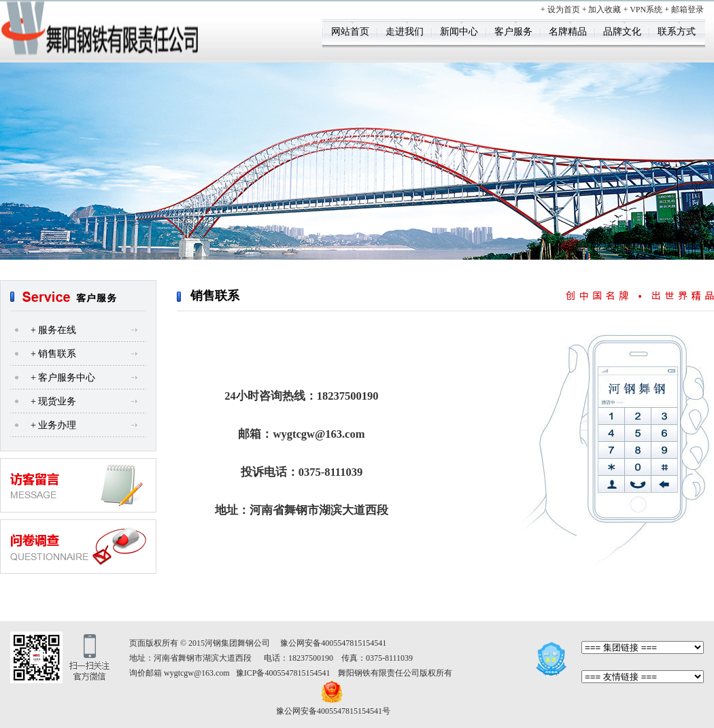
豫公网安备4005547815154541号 (333, 711)
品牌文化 (622, 32)
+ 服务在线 (53, 330)
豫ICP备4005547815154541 (283, 673)
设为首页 (564, 10)
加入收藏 (605, 10)
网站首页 (350, 32)
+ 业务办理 (53, 425)
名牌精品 (568, 32)
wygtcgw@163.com (197, 673)
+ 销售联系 (53, 354)
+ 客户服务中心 (63, 378)
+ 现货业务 (53, 401)
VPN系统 (646, 10)
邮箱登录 (687, 10)
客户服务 (513, 32)
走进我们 (405, 32)
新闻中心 (459, 32)
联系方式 (677, 32)
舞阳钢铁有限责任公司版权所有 (395, 673)
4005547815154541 (354, 643)
